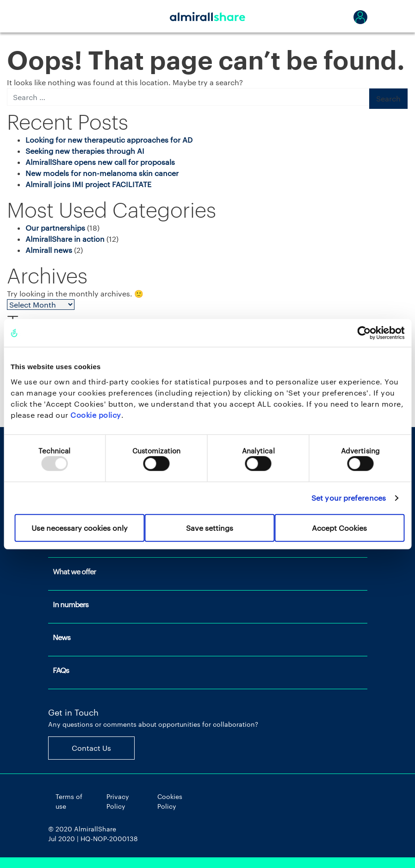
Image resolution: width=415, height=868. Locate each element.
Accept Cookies (339, 527)
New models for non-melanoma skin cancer (102, 173)
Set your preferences (349, 498)
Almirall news (49, 250)
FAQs (61, 670)
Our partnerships (55, 228)
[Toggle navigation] (60, 16)
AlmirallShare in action (65, 239)
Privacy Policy (118, 801)
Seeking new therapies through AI (85, 151)
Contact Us (91, 748)
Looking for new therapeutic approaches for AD (109, 140)
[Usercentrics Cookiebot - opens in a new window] (364, 333)
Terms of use (69, 801)
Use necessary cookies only (80, 527)
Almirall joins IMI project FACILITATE (88, 184)
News (62, 637)
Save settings (210, 527)
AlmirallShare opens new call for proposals (100, 162)
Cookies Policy (170, 801)
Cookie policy (96, 414)
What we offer (74, 571)
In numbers (71, 604)
